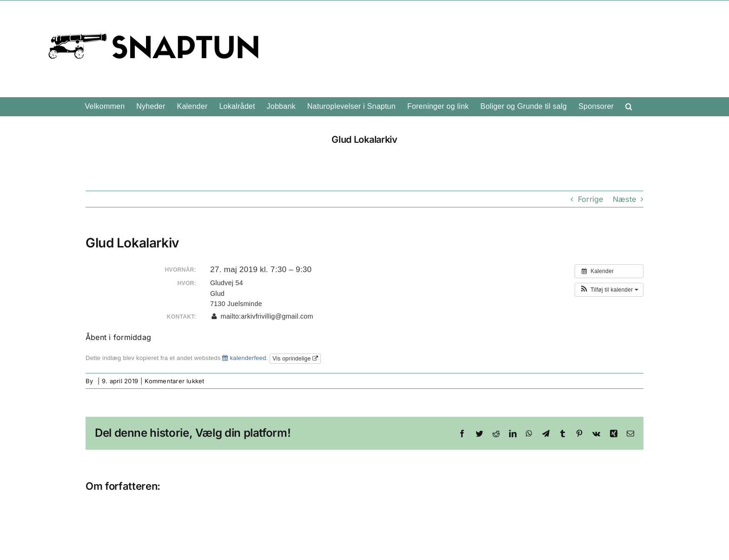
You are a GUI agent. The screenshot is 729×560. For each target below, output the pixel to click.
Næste (624, 199)
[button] (629, 107)
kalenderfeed (244, 358)
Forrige (591, 199)
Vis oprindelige (295, 359)
